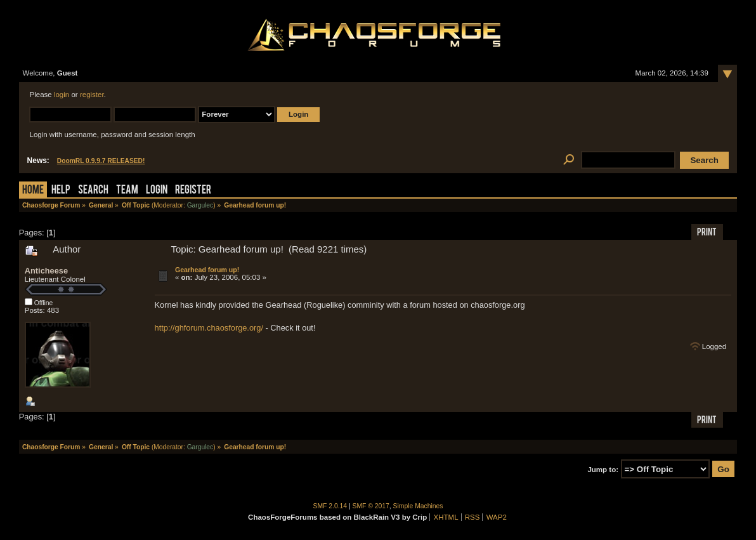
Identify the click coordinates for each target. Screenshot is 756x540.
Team (127, 191)
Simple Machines (418, 506)
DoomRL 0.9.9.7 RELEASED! (101, 161)
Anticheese (46, 271)
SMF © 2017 (371, 506)
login (62, 95)
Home (33, 191)
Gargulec (200, 205)
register (92, 95)
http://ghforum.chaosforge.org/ (209, 328)
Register (193, 191)
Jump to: (603, 470)
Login (157, 191)
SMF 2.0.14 (330, 506)
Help (61, 191)
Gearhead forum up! (207, 270)
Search (93, 191)
